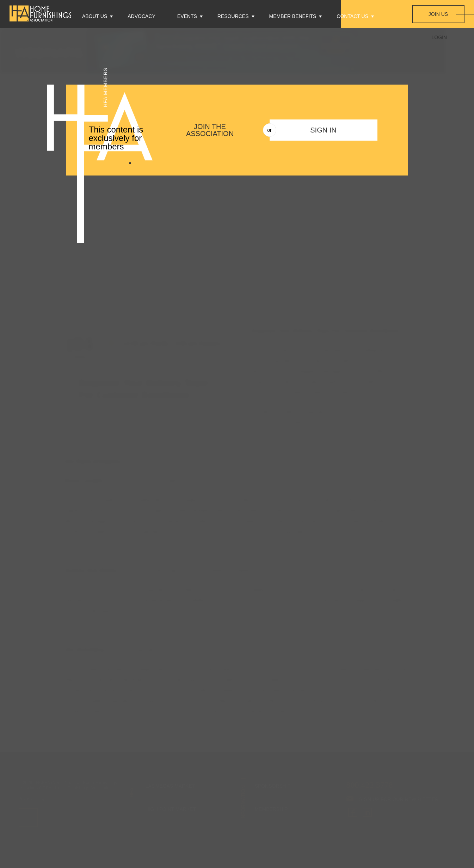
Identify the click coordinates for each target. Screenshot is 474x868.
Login (439, 37)
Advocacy (141, 16)
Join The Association (210, 130)
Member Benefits (293, 16)
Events (187, 16)
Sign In (323, 130)
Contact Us (352, 16)
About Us (95, 16)
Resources (233, 16)
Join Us (438, 14)
